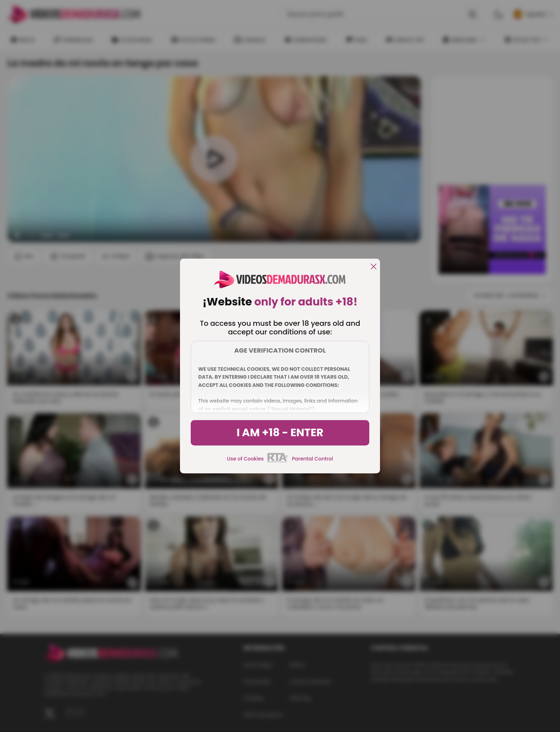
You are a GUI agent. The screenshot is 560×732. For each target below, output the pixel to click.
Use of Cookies (246, 459)
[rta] (278, 462)
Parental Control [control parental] (312, 459)
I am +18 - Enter (280, 433)
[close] (374, 267)
